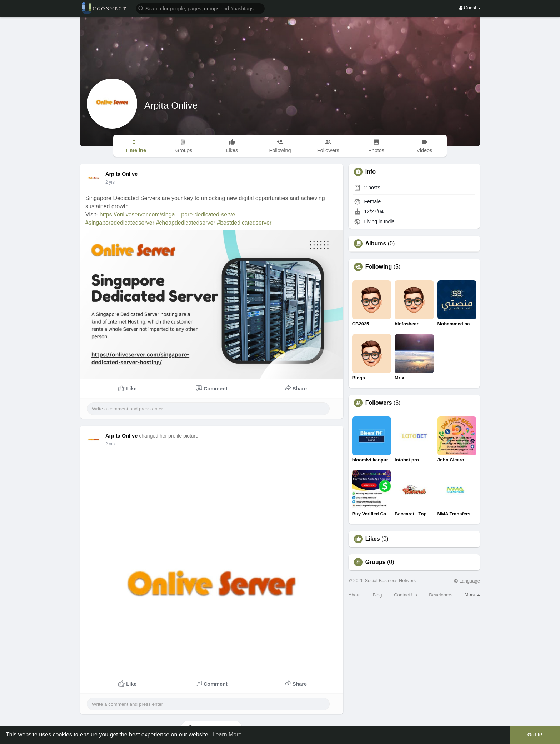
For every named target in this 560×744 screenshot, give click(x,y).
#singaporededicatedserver (120, 223)
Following (379, 267)
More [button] (472, 595)
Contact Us (405, 595)
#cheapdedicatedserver (185, 223)
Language (467, 581)
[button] (200, 8)
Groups (376, 562)
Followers (379, 403)
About (355, 595)
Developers (441, 595)
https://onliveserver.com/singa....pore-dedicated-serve (167, 214)
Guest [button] (470, 8)
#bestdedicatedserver (244, 223)
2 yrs (110, 182)
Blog (377, 595)
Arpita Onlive (171, 105)
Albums (376, 244)
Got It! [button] (535, 735)
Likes (373, 539)
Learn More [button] (227, 735)
